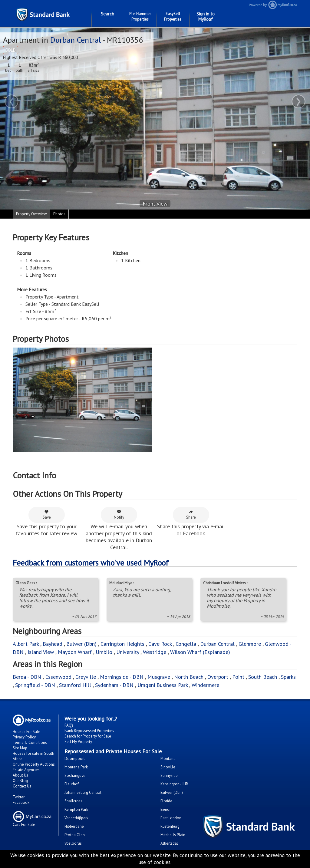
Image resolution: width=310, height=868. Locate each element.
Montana (168, 759)
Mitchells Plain (173, 835)
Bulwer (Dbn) (81, 644)
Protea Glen (75, 835)
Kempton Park (76, 809)
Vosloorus (73, 843)
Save (47, 515)
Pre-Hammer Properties (140, 17)
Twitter (19, 797)
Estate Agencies (26, 770)
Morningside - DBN (122, 677)
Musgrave (159, 677)
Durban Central (76, 40)
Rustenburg (170, 826)
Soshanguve (75, 776)
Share (191, 515)
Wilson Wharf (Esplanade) (200, 652)
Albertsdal (169, 843)
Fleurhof (72, 784)
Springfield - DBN (35, 685)
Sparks (288, 677)
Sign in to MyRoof (206, 17)
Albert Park (26, 644)
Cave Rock (160, 644)
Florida (166, 801)
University (128, 652)
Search (107, 14)
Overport (219, 677)
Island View (41, 652)
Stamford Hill (75, 685)
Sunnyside (169, 776)
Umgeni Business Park (163, 685)
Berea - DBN (27, 677)
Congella (186, 644)
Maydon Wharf (75, 652)
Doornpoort (75, 759)
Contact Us (22, 786)
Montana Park (76, 767)
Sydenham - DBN (114, 685)
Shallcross (73, 801)
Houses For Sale (26, 732)
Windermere (205, 685)
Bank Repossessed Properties (89, 731)
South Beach (263, 677)
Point (238, 677)
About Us (20, 775)
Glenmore (250, 644)
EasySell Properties (173, 17)
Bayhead (53, 644)
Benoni (167, 809)
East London (171, 818)
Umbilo (105, 652)
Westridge (155, 652)
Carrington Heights (122, 644)
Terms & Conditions (30, 743)
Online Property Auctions (34, 764)
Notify (119, 515)
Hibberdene (74, 826)
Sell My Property (78, 742)
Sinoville (168, 767)
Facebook (21, 802)
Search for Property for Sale (88, 736)
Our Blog (20, 781)
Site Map (20, 748)
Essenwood (58, 677)
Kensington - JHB (174, 784)
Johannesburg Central (83, 792)
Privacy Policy (24, 737)
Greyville (86, 677)
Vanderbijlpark (76, 818)
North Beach (189, 677)
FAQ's (69, 725)
